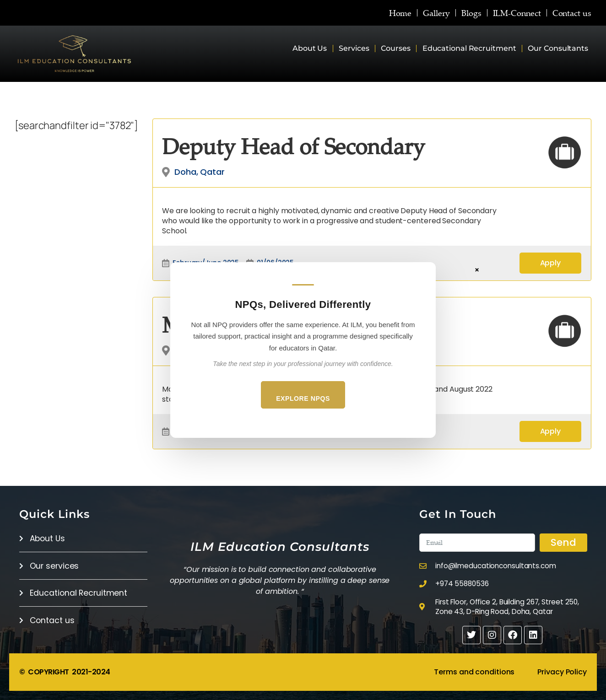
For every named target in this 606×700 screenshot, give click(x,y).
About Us (310, 48)
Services (354, 48)
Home (399, 13)
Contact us (572, 13)
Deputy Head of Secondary (294, 146)
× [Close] (477, 269)
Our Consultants (558, 48)
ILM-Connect (517, 13)
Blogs (471, 13)
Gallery (435, 13)
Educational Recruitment (469, 48)
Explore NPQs (303, 398)
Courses (395, 48)
